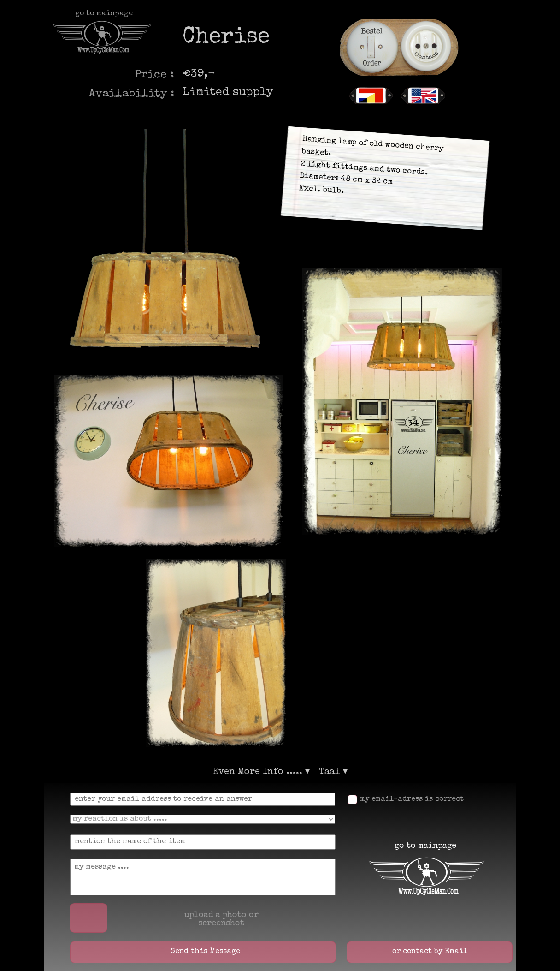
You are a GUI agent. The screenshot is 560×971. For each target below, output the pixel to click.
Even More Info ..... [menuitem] (261, 772)
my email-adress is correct (412, 799)
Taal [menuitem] (333, 772)
